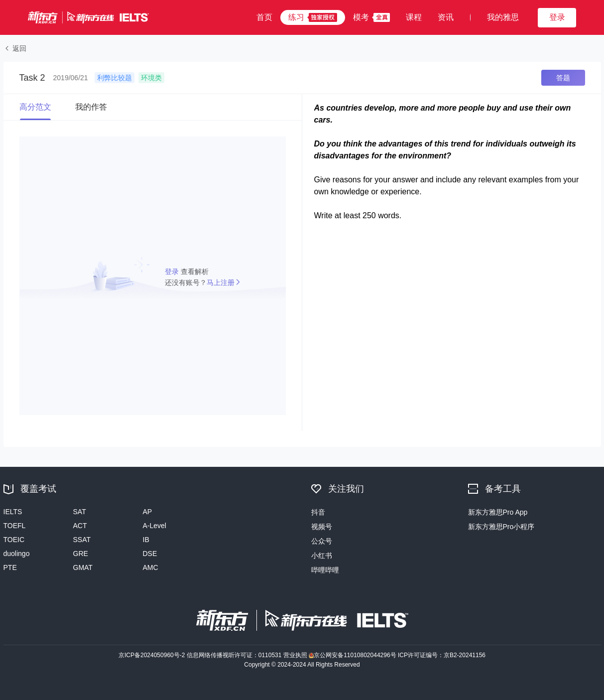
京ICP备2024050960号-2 (153, 655)
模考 (361, 17)
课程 (414, 17)
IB (146, 540)
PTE (10, 567)
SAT (80, 512)
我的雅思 (503, 17)
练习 (296, 17)
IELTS (13, 512)
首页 (264, 17)
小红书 (322, 556)
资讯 (446, 17)
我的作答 (91, 107)
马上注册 (221, 282)
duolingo (17, 554)
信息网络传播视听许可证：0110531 (235, 655)
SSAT (82, 540)
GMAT (83, 567)
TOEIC (14, 540)
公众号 (322, 541)
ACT (80, 526)
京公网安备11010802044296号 (353, 655)
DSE (150, 554)
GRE (81, 554)
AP (148, 512)
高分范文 (35, 107)
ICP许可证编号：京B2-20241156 (442, 655)
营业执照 (296, 655)
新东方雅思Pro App (498, 512)
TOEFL (15, 526)
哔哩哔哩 (325, 570)
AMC (151, 567)
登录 (173, 272)
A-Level (155, 526)
